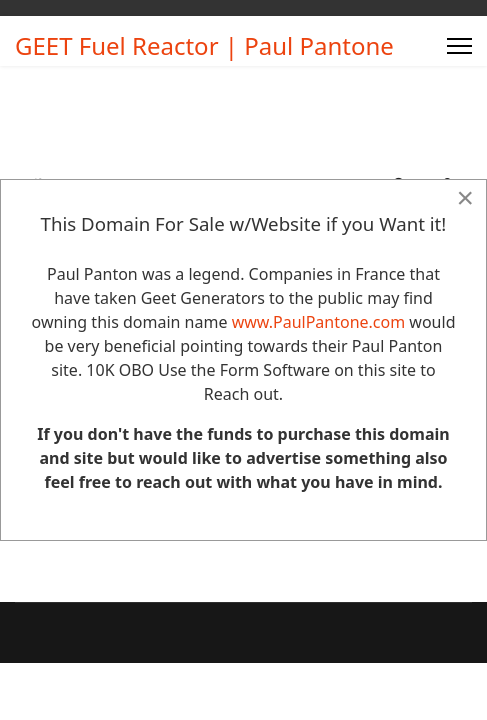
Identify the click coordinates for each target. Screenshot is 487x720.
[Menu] (459, 46)
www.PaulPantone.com (319, 322)
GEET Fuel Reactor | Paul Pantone (204, 46)
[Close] (465, 198)
